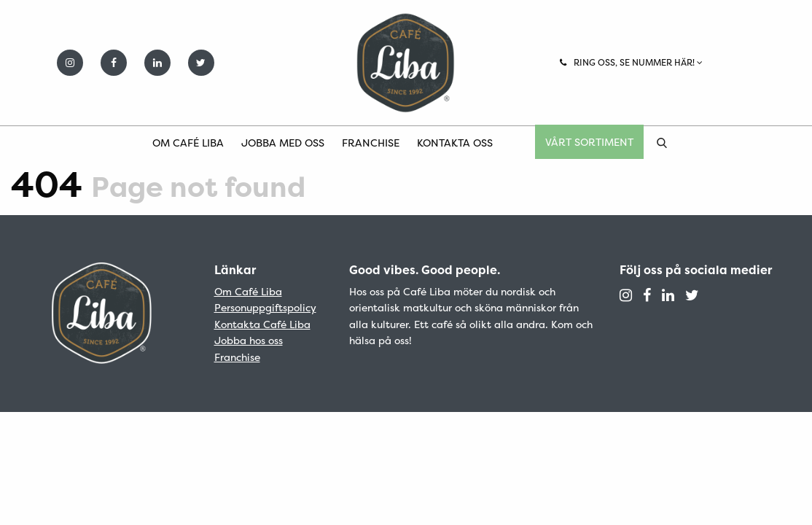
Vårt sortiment (589, 142)
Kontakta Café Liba (262, 324)
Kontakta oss (455, 143)
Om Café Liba (188, 143)
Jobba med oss (283, 143)
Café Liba (406, 63)
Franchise (371, 143)
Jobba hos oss (249, 340)
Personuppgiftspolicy (265, 307)
